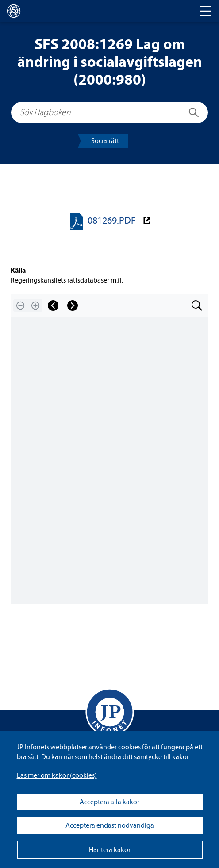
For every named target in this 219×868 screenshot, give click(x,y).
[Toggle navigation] (205, 11)
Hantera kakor (110, 850)
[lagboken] (14, 11)
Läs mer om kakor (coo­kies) (57, 775)
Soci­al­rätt (105, 141)
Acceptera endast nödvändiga (110, 825)
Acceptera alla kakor (109, 802)
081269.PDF (113, 221)
